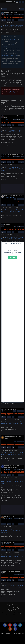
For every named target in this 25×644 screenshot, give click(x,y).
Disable (12, 258)
